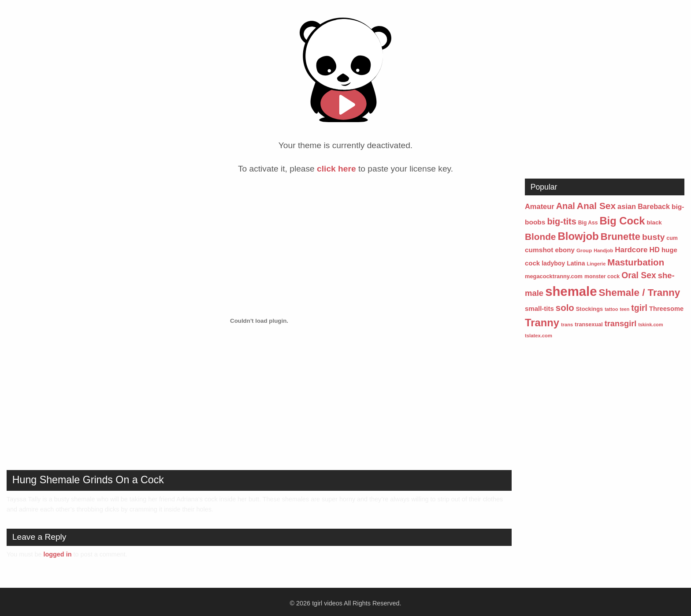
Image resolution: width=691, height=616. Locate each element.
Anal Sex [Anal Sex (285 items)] (596, 206)
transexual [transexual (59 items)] (589, 324)
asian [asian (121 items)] (627, 206)
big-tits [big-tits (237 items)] (561, 221)
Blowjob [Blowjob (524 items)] (578, 236)
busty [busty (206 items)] (653, 237)
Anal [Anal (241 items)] (566, 206)
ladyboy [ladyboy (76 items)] (553, 263)
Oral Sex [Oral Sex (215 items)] (639, 275)
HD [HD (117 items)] (655, 250)
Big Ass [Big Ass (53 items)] (588, 223)
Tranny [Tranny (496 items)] (542, 323)
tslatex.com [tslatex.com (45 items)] (539, 336)
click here (336, 169)
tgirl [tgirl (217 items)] (639, 308)
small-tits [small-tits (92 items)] (539, 308)
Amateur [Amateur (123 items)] (540, 206)
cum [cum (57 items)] (672, 238)
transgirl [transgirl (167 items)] (621, 324)
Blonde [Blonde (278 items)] (540, 237)
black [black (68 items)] (654, 222)
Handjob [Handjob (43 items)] (603, 250)
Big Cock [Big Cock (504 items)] (622, 221)
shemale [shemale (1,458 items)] (571, 291)
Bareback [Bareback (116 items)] (654, 206)
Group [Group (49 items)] (584, 250)
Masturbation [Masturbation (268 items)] (636, 262)
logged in (57, 554)
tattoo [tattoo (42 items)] (611, 309)
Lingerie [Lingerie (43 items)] (596, 264)
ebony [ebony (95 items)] (565, 250)
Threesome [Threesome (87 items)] (666, 309)
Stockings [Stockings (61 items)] (589, 309)
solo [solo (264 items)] (565, 308)
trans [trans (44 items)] (567, 325)
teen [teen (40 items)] (624, 309)
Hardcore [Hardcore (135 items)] (631, 250)
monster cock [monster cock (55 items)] (602, 276)
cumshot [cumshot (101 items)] (539, 250)
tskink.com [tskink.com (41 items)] (650, 325)
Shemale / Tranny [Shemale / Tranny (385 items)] (640, 293)
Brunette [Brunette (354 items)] (620, 237)
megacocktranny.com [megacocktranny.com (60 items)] (554, 276)
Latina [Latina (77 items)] (576, 263)
